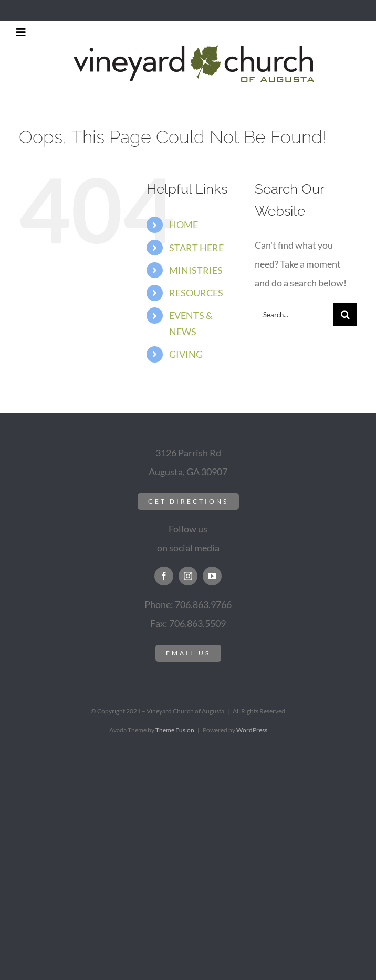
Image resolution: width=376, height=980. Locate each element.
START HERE (196, 248)
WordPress (252, 730)
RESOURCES (196, 293)
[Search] (345, 315)
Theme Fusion (175, 730)
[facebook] (164, 576)
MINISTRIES (196, 270)
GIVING (186, 354)
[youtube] (212, 576)
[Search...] (294, 315)
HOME (184, 225)
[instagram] (188, 576)
